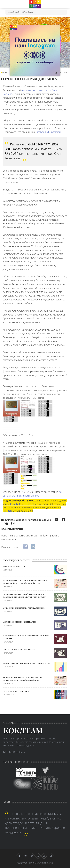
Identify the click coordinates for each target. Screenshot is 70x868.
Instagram (56, 132)
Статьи (15, 12)
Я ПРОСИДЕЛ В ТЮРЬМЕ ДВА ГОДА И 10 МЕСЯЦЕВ (24, 608)
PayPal (30, 504)
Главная (10, 12)
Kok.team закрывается (14, 566)
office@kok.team (16, 752)
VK (48, 132)
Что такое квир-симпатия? (16, 691)
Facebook (40, 132)
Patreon (7, 511)
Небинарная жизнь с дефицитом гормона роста (27, 663)
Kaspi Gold (15, 504)
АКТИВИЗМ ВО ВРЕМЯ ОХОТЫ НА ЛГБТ (20, 622)
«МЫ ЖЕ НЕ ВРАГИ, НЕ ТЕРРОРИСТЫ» (19, 650)
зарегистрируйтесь (27, 536)
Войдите (6, 536)
